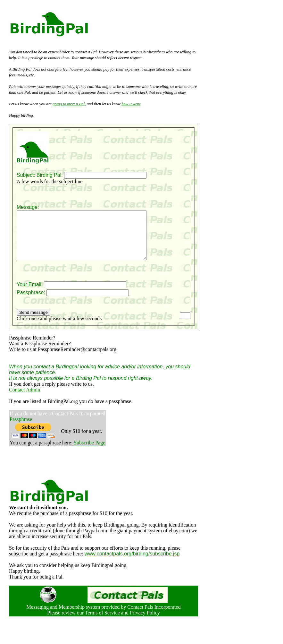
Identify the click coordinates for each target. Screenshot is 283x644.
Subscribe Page (89, 452)
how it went (131, 104)
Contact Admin (25, 399)
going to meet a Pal (69, 104)
